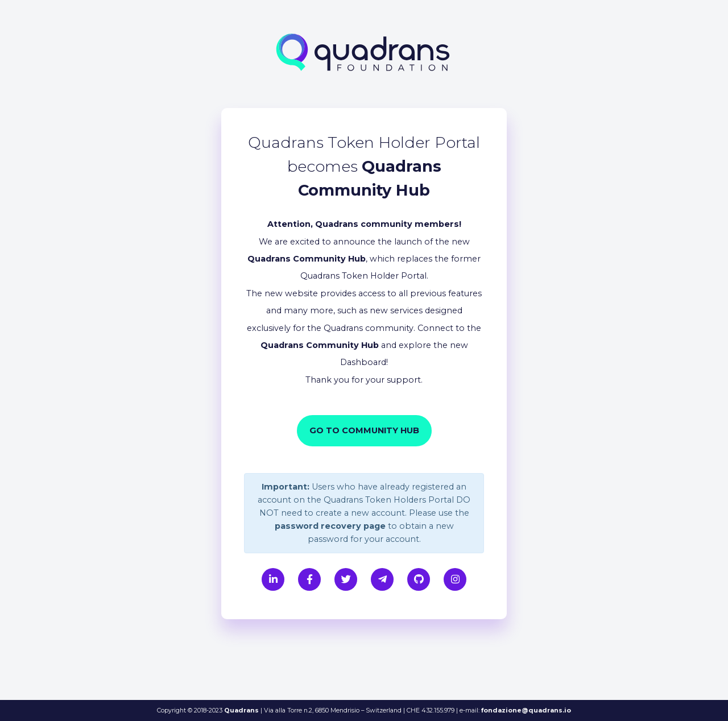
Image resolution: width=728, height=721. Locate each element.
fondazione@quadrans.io (526, 710)
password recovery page (330, 526)
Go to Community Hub (364, 430)
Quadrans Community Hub (307, 259)
